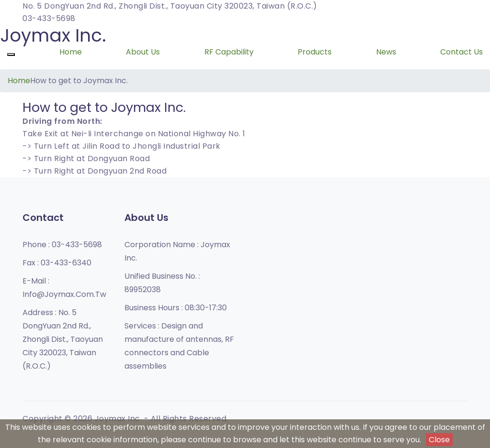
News (386, 52)
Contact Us (462, 52)
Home (71, 52)
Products (315, 52)
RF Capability (229, 52)
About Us (143, 52)
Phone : (62, 245)
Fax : (57, 263)
